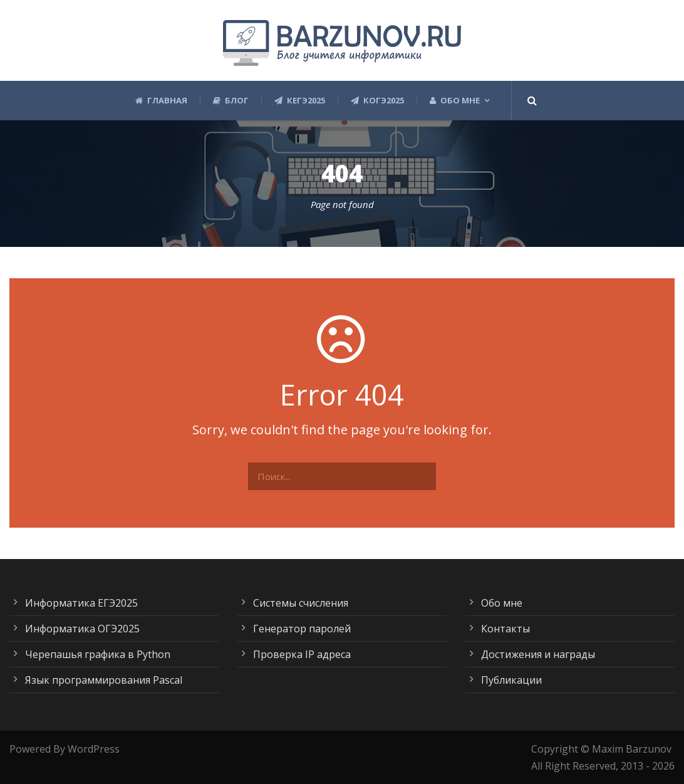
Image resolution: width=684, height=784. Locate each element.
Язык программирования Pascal (104, 680)
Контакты (505, 629)
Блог (231, 101)
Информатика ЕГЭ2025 (81, 603)
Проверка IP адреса (302, 654)
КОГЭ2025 (377, 101)
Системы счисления (301, 603)
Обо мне (455, 101)
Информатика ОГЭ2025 (82, 629)
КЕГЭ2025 (300, 101)
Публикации (511, 680)
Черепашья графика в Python (98, 654)
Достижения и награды (538, 654)
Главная (161, 101)
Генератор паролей (302, 629)
